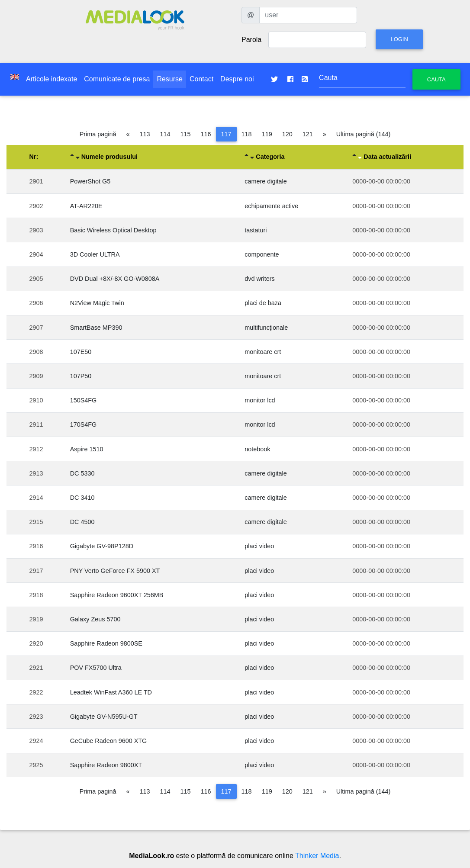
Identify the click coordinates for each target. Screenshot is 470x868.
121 (308, 134)
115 (186, 134)
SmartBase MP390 (96, 328)
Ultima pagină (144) (364, 134)
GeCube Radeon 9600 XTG (109, 741)
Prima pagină (98, 134)
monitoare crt (263, 352)
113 (145, 134)
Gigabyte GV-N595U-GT (104, 717)
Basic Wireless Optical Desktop (113, 230)
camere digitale (266, 181)
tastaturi (256, 230)
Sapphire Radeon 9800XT (106, 765)
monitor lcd (260, 400)
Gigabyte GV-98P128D (102, 546)
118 (247, 134)
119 (267, 134)
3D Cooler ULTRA (95, 254)
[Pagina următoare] (325, 134)
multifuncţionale (266, 328)
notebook (257, 449)
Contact (201, 79)
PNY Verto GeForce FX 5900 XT (115, 571)
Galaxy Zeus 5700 (95, 619)
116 (206, 134)
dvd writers (260, 279)
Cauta (436, 79)
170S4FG (84, 424)
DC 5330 (82, 473)
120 (287, 134)
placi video (259, 546)
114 (165, 134)
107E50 (81, 352)
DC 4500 (82, 522)
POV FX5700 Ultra (96, 668)
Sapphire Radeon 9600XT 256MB (117, 595)
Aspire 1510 (87, 449)
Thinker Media (317, 856)
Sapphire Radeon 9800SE (106, 643)
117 (226, 134)
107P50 (81, 376)
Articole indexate (52, 79)
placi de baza (263, 303)
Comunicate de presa (117, 79)
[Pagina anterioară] (128, 134)
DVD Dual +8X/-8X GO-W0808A (115, 279)
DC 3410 (82, 498)
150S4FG (84, 400)
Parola (251, 40)
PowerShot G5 (90, 181)
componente (262, 254)
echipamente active (271, 206)
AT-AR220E (86, 206)
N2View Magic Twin (97, 303)
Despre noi (237, 79)
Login (399, 39)
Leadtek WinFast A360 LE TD (111, 692)
